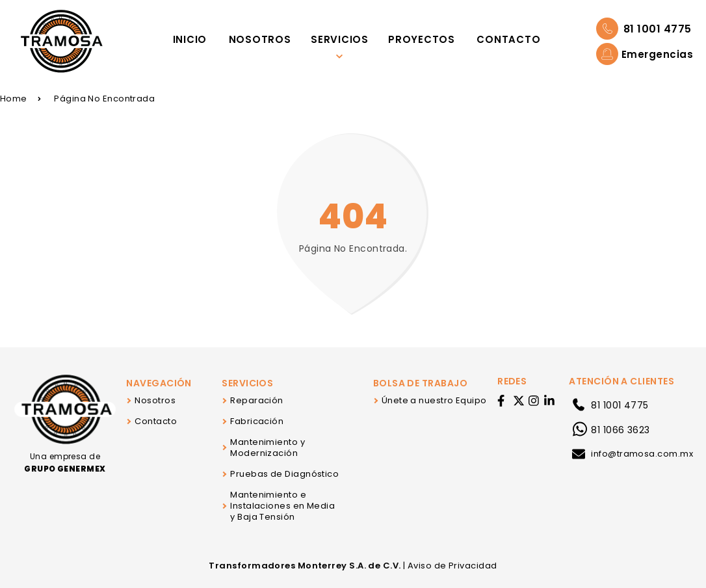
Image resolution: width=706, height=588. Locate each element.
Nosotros (155, 400)
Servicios (247, 383)
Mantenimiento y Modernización (268, 448)
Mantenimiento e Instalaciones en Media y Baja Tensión (282, 506)
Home (20, 99)
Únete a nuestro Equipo (434, 400)
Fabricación (257, 421)
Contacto (156, 421)
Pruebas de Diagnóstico (284, 474)
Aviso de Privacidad (452, 566)
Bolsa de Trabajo (420, 383)
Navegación (159, 383)
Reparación (257, 400)
